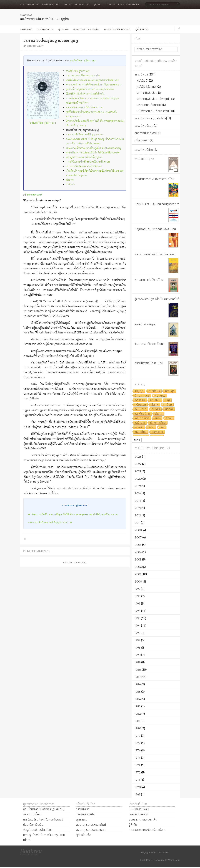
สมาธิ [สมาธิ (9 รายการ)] (157, 418)
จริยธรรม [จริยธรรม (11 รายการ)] (141, 405)
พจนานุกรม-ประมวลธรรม (118, 29)
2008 (138, 530)
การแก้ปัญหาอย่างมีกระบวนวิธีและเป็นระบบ (88, 162)
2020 (138, 479)
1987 (138, 677)
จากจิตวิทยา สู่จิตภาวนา (83, 61)
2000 (138, 581)
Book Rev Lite (147, 860)
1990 (138, 655)
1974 (137, 765)
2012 (138, 515)
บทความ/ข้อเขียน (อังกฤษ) (153, 99)
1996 (137, 611)
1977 (138, 743)
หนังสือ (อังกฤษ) (147, 87)
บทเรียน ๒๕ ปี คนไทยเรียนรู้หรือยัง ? (157, 204)
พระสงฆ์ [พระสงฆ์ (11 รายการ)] (155, 400)
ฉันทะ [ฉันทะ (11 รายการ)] (155, 405)
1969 (137, 794)
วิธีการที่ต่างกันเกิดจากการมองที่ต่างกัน (85, 94)
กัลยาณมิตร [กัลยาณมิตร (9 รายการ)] (142, 418)
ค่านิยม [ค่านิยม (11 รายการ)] (168, 405)
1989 (138, 662)
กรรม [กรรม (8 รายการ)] (151, 427)
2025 (138, 457)
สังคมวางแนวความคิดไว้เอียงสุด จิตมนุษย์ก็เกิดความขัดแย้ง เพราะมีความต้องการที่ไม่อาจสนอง (95, 141)
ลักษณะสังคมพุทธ (145, 324)
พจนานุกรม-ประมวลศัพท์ (86, 29)
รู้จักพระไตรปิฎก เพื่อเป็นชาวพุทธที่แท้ (157, 299)
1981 (137, 721)
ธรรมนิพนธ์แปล (45, 29)
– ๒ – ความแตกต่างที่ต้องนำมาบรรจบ (85, 107)
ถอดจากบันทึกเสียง (146, 133)
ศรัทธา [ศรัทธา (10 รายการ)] (169, 409)
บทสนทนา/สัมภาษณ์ (149, 105)
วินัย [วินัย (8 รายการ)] (162, 427)
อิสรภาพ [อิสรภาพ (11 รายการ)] (140, 400)
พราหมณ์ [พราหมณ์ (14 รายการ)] (160, 396)
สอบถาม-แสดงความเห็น (77, 4)
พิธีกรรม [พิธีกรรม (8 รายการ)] (140, 423)
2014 (138, 501)
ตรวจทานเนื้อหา (32, 814)
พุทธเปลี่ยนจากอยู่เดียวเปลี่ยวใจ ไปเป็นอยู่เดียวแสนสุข (93, 153)
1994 (137, 625)
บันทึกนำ (70, 184)
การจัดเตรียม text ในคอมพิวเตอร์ (43, 819)
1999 (137, 589)
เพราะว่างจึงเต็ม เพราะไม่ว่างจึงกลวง (84, 166)
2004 (138, 552)
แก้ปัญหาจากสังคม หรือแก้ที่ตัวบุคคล (84, 157)
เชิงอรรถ (70, 180)
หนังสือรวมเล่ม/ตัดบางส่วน (153, 111)
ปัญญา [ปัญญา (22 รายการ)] (139, 391)
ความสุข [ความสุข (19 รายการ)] (170, 391)
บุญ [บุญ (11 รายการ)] (168, 400)
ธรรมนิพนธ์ (26, 29)
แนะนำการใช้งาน (29, 4)
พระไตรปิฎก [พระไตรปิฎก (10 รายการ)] (143, 414)
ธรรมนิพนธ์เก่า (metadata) (151, 118)
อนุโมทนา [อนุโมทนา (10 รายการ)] (141, 409)
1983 (138, 706)
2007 (138, 537)
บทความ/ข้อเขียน (147, 93)
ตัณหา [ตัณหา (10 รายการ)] (159, 414)
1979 (137, 736)
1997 (137, 603)
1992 (137, 640)
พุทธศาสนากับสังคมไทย (149, 280)
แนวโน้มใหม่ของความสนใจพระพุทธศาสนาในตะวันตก (92, 80)
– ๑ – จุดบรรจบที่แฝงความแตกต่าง (83, 76)
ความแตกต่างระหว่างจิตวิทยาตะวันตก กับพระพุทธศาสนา (94, 85)
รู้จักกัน (98, 4)
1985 (138, 692)
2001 (138, 574)
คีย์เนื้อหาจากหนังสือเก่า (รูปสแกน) (44, 809)
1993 (137, 633)
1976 (138, 750)
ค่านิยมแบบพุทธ (144, 159)
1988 (138, 670)
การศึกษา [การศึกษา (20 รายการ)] (154, 391)
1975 (137, 758)
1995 (137, 618)
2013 (138, 508)
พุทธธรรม (63, 29)
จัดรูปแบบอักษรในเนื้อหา (38, 830)
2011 (137, 523)
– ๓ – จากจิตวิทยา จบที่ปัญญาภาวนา (84, 135)
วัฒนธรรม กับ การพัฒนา (149, 344)
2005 (138, 545)
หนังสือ (141, 80)
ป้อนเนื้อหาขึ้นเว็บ (33, 825)
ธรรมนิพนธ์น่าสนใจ (146, 150)
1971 (137, 780)
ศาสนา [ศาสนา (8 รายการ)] (139, 427)
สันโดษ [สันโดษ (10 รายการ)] (156, 409)
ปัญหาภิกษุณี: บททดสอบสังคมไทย (155, 229)
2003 (138, 559)
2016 (138, 493)
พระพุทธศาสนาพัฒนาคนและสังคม (155, 254)
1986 (138, 684)
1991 (137, 648)
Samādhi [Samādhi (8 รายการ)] (157, 432)
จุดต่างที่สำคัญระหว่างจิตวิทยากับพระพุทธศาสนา (90, 89)
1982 (138, 714)
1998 (138, 596)
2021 (138, 471)
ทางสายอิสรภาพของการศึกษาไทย (154, 179)
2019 (138, 486)
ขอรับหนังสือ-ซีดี (51, 4)
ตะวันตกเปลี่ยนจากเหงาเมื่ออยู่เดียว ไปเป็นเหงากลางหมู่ (94, 148)
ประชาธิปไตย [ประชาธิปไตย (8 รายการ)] (158, 423)
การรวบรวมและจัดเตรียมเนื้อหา (122, 4)
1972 (138, 772)
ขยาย (137, 440)
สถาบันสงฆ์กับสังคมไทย (149, 363)
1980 (138, 728)
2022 (138, 464)
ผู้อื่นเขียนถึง (142, 29)
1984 (138, 699)
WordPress (174, 860)
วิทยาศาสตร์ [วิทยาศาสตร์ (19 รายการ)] (142, 396)
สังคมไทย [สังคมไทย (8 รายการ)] (141, 432)
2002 (138, 567)
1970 (138, 787)
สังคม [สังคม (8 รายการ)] (169, 418)
